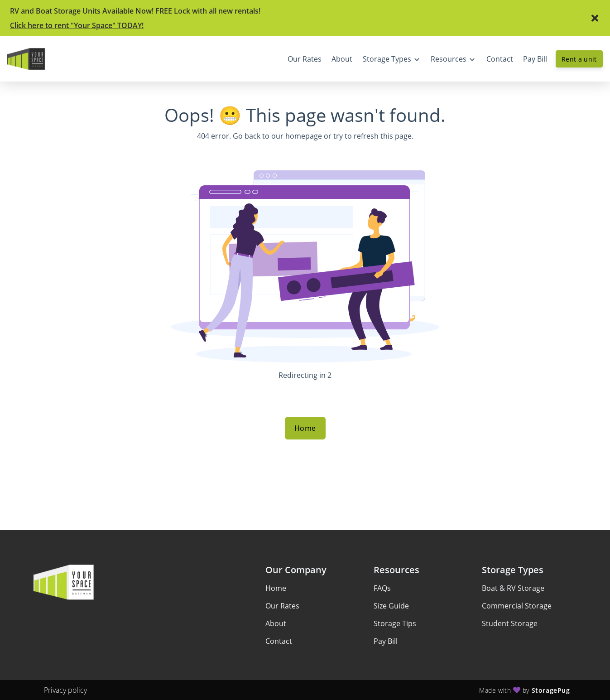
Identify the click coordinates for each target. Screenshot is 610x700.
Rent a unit (579, 59)
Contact (279, 641)
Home (305, 428)
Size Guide (391, 606)
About (276, 623)
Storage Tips (395, 623)
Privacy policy (65, 690)
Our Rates (282, 606)
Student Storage (510, 623)
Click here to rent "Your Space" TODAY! (77, 25)
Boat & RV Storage (513, 588)
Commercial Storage (517, 606)
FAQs (382, 588)
